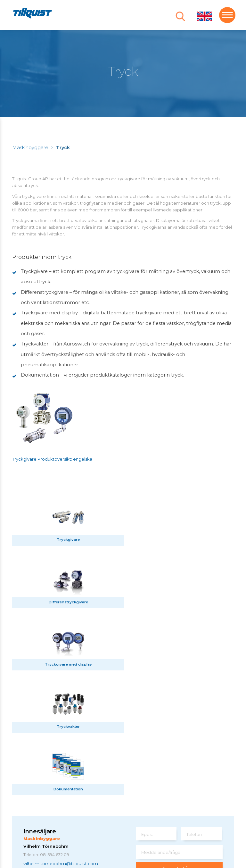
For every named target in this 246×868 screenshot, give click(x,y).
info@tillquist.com (84, 812)
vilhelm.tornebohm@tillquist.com (61, 738)
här (220, 796)
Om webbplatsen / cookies (54, 835)
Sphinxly (100, 835)
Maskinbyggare (30, 148)
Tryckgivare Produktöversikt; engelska (52, 459)
